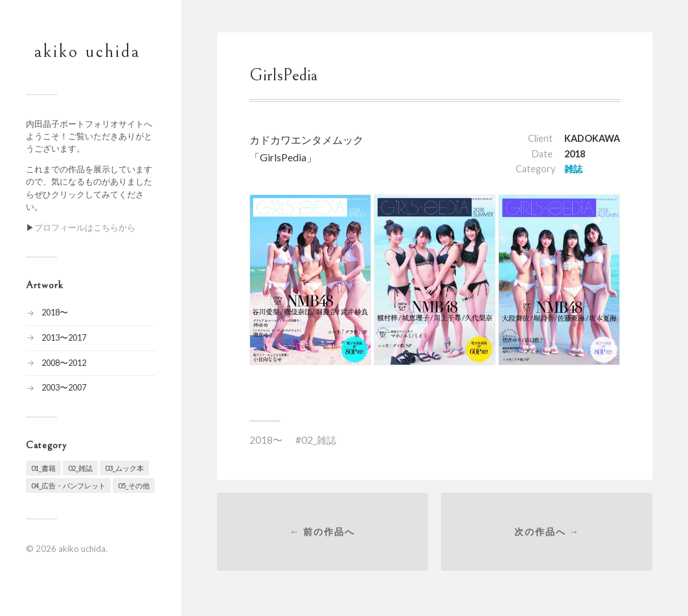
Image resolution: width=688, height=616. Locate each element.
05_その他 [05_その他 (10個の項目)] (134, 485)
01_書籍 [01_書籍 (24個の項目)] (43, 468)
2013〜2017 (64, 337)
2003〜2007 (64, 387)
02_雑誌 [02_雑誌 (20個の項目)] (80, 468)
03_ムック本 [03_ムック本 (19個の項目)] (124, 468)
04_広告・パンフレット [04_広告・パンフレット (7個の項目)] (68, 485)
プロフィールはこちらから (85, 227)
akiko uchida (87, 52)
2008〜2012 (64, 363)
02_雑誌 (319, 440)
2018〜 (55, 312)
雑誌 (573, 169)
